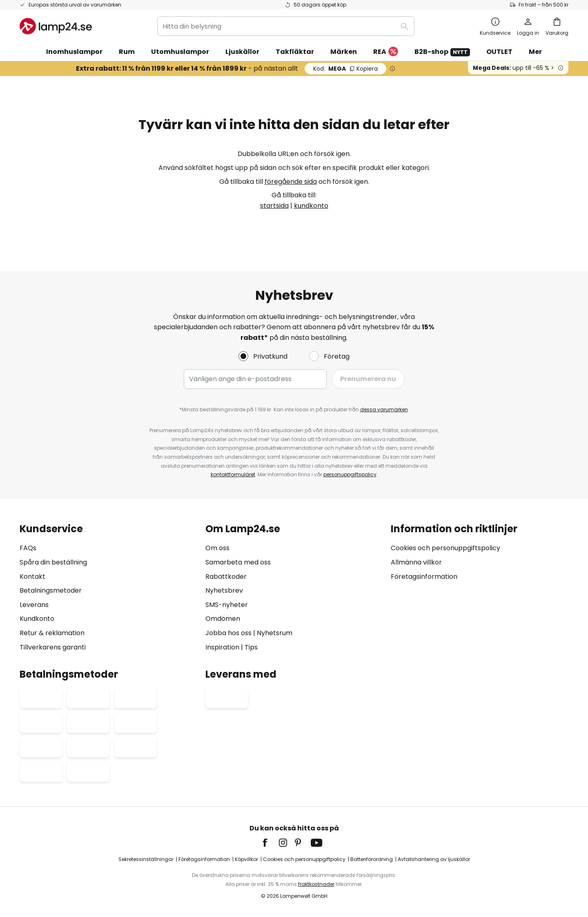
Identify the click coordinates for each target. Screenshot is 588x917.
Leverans (34, 605)
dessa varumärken (384, 409)
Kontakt (32, 577)
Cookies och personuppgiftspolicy (445, 548)
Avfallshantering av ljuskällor (434, 859)
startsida (274, 206)
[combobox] (286, 26)
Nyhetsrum (275, 633)
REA (386, 52)
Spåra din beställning (53, 562)
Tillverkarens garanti (53, 647)
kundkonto (311, 206)
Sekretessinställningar (146, 859)
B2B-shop (442, 52)
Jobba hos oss (228, 633)
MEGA (345, 69)
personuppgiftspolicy (350, 474)
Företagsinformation (424, 577)
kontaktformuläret (233, 474)
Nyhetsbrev (224, 590)
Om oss (217, 548)
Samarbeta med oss (238, 562)
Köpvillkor (246, 859)
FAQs (28, 548)
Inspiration (222, 647)
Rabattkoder (226, 577)
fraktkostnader (316, 884)
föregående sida (291, 182)
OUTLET (499, 52)
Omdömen (223, 619)
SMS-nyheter (227, 605)
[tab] (108, 588)
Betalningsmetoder (51, 590)
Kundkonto (37, 619)
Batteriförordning (372, 859)
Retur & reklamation (52, 633)
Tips (251, 647)
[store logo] (56, 26)
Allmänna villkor (416, 562)
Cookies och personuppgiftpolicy (304, 859)
